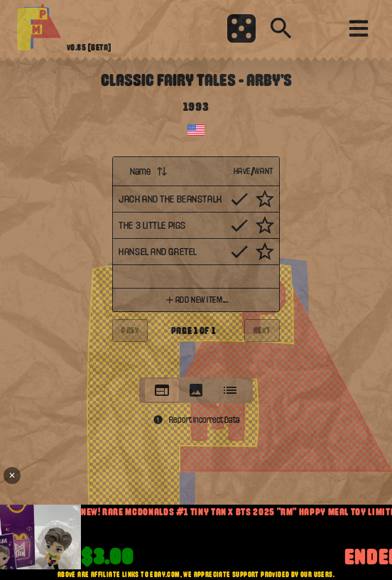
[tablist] (196, 390)
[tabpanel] (196, 263)
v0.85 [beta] (89, 48)
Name (149, 171)
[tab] (162, 390)
